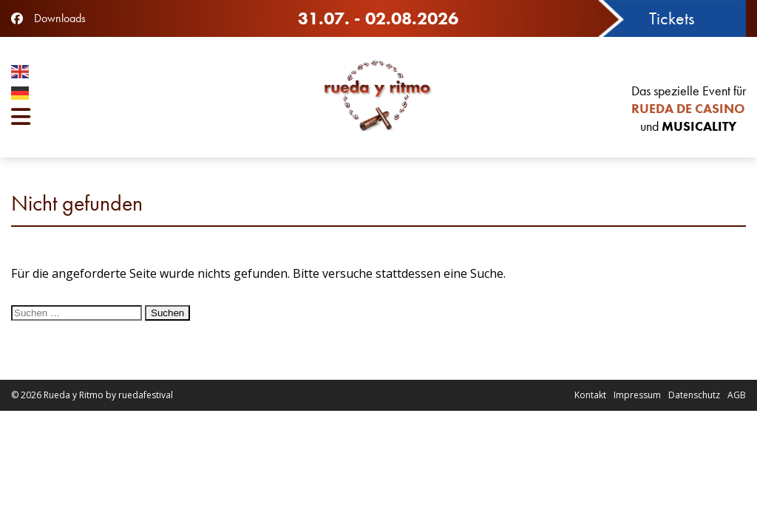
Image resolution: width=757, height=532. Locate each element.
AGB (737, 395)
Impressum (637, 395)
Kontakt (590, 395)
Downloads (60, 18)
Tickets (672, 18)
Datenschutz (694, 395)
